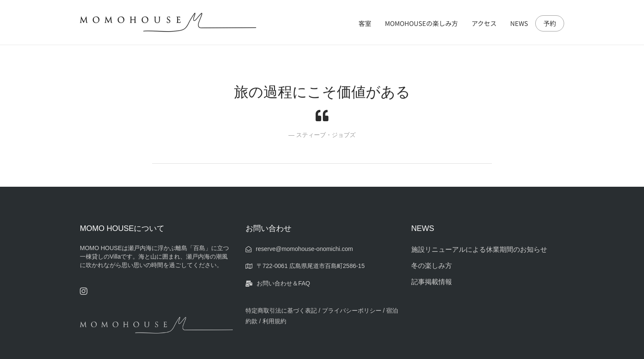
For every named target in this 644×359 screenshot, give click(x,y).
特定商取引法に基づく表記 (281, 311)
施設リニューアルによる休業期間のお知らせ (479, 249)
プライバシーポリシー (353, 311)
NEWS (519, 23)
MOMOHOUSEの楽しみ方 (421, 23)
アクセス (484, 23)
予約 (550, 23)
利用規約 (274, 321)
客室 (365, 23)
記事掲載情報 (432, 282)
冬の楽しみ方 (432, 266)
